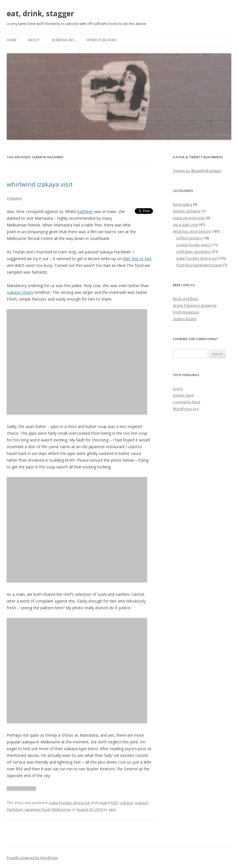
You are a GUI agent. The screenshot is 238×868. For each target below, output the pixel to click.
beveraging (183, 204)
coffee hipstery (189, 238)
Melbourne (61, 809)
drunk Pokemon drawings (195, 305)
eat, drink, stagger (40, 13)
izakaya (126, 803)
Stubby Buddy (185, 319)
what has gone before (192, 231)
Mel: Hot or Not (137, 259)
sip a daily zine (186, 225)
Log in (178, 388)
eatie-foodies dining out (69, 803)
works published (101, 40)
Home (12, 40)
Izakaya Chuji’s (20, 292)
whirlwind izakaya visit (40, 184)
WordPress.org (186, 409)
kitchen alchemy (187, 211)
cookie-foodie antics (194, 245)
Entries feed (183, 395)
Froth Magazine (186, 312)
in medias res (63, 40)
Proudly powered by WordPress (32, 858)
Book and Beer (186, 299)
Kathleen (85, 211)
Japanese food (37, 809)
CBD (114, 803)
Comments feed (186, 402)
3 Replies (14, 198)
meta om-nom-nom (189, 218)
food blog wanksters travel (199, 265)
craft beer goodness (194, 251)
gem (112, 809)
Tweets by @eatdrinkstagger (197, 171)
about (34, 40)
